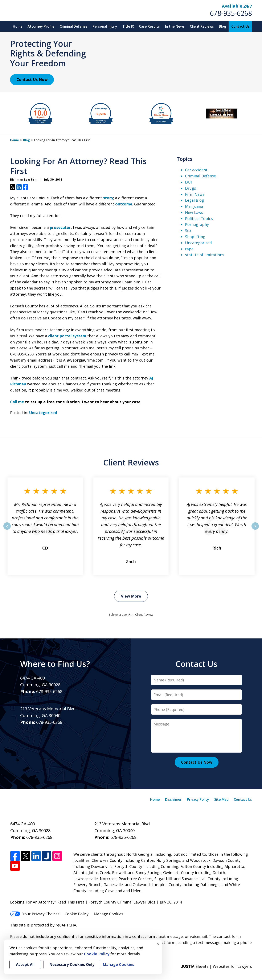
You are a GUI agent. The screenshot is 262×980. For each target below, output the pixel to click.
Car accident (196, 170)
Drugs (191, 188)
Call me (17, 402)
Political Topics (199, 219)
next (255, 530)
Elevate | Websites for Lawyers (216, 966)
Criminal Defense (74, 26)
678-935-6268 (231, 13)
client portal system (67, 336)
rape (189, 249)
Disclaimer (173, 799)
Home (18, 26)
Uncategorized (43, 413)
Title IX (128, 26)
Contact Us (240, 26)
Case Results (149, 26)
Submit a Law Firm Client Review (131, 615)
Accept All (25, 964)
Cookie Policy (77, 914)
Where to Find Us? (55, 664)
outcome (124, 204)
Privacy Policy (198, 799)
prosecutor (60, 227)
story (108, 198)
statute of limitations (205, 255)
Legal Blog (195, 200)
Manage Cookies (109, 914)
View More (131, 596)
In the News (175, 26)
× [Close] (158, 944)
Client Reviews (202, 26)
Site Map (221, 799)
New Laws (194, 212)
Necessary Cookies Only (72, 964)
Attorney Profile (41, 26)
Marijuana (194, 206)
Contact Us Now (32, 79)
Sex (188, 231)
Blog (222, 26)
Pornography (197, 224)
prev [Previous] (7, 530)
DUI (188, 182)
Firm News (195, 194)
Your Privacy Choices (35, 914)
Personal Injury (105, 26)
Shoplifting (195, 237)
